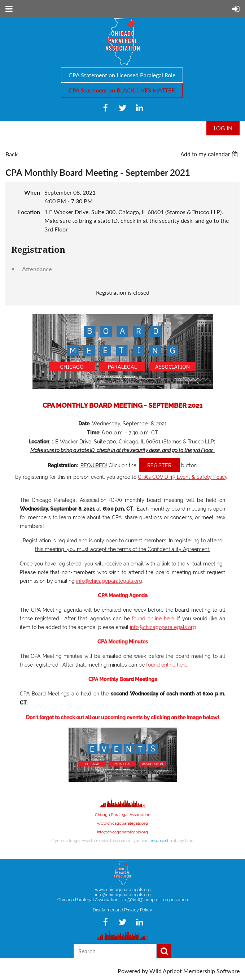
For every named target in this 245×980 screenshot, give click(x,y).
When (32, 192)
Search (164, 951)
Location (29, 212)
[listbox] (210, 154)
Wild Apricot (166, 971)
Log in (223, 128)
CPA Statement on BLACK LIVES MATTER (122, 90)
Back (12, 154)
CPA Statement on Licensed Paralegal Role (122, 75)
